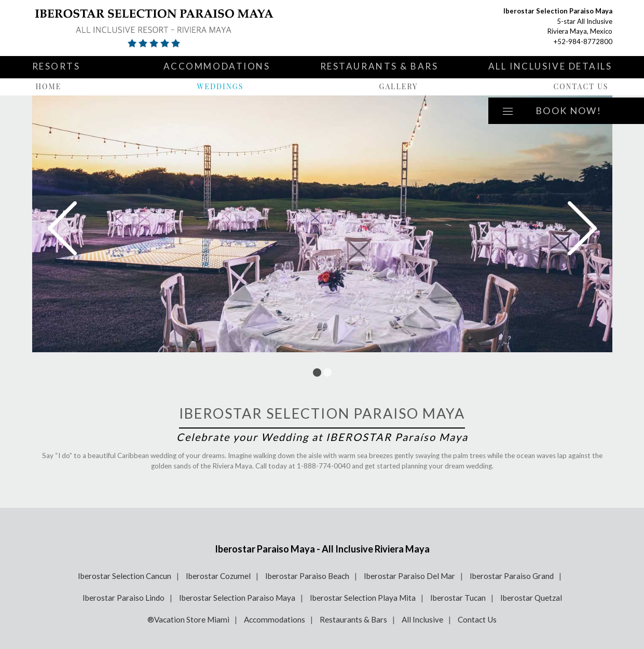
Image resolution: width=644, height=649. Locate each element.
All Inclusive (422, 619)
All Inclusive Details (550, 66)
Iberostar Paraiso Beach (307, 576)
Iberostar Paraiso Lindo (124, 598)
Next (582, 228)
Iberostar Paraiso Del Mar (409, 576)
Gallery (399, 86)
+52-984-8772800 (583, 42)
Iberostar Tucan (458, 598)
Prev (62, 228)
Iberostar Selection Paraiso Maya (237, 598)
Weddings (220, 86)
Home (49, 86)
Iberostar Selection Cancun (125, 576)
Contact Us (581, 86)
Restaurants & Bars (379, 66)
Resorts (56, 66)
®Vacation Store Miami (188, 619)
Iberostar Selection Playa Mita (363, 598)
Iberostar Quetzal (531, 598)
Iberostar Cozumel (218, 576)
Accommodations (217, 66)
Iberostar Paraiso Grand (512, 576)
